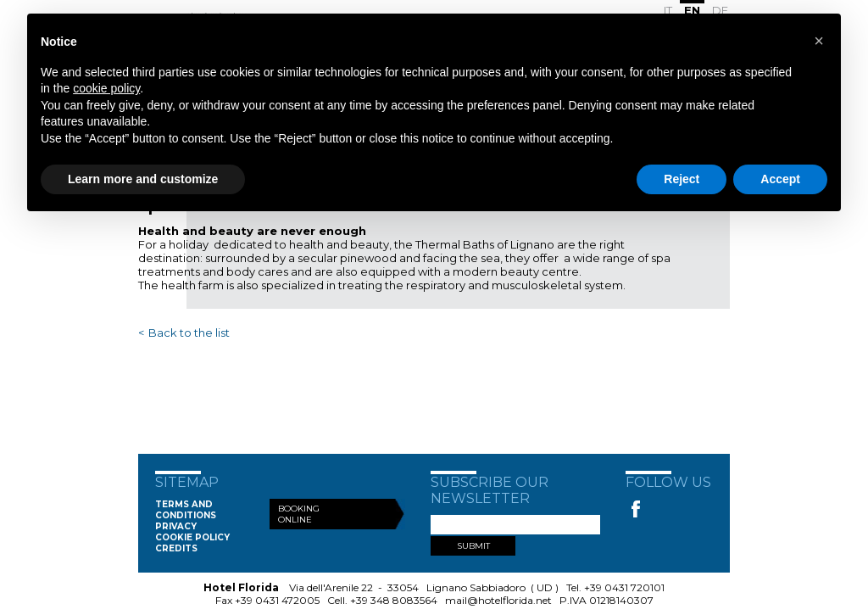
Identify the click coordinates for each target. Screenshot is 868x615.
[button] (819, 41)
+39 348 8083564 (394, 600)
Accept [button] (780, 179)
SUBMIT (473, 546)
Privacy (176, 526)
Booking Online (299, 514)
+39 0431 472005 (277, 600)
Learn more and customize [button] (143, 179)
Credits (176, 548)
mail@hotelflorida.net (498, 600)
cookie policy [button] (106, 88)
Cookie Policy (192, 537)
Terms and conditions (186, 510)
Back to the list (189, 333)
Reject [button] (682, 179)
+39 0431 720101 (624, 587)
